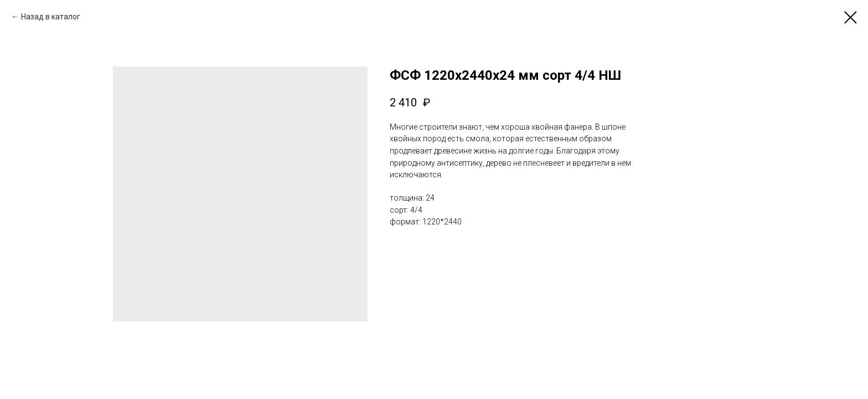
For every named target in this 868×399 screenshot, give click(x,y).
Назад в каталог (51, 17)
